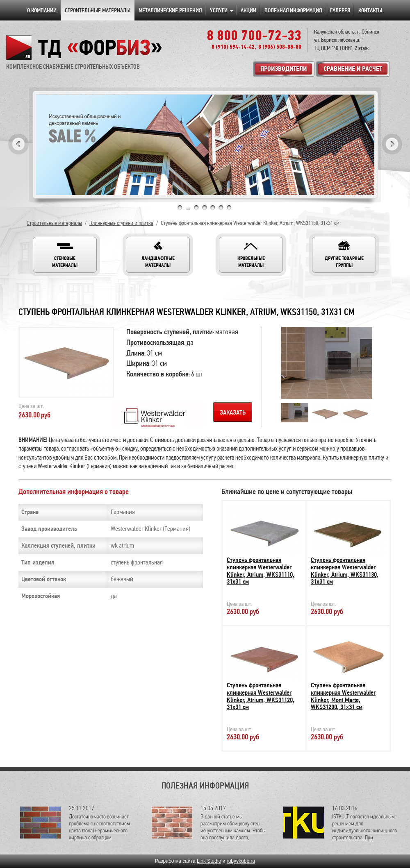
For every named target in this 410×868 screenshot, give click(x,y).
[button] (65, 255)
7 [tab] (229, 208)
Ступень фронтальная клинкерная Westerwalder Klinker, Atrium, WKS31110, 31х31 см (261, 571)
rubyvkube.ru (241, 861)
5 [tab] (213, 208)
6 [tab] (221, 208)
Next (392, 144)
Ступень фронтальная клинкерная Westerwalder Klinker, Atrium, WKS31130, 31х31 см (345, 571)
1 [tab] (180, 208)
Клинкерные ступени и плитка (121, 223)
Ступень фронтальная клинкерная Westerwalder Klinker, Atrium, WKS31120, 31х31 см (261, 696)
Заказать (233, 412)
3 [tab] (196, 208)
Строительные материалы (54, 223)
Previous (18, 144)
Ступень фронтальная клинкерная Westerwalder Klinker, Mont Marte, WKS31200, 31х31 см (343, 696)
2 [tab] (188, 208)
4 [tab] (205, 208)
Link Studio (209, 861)
